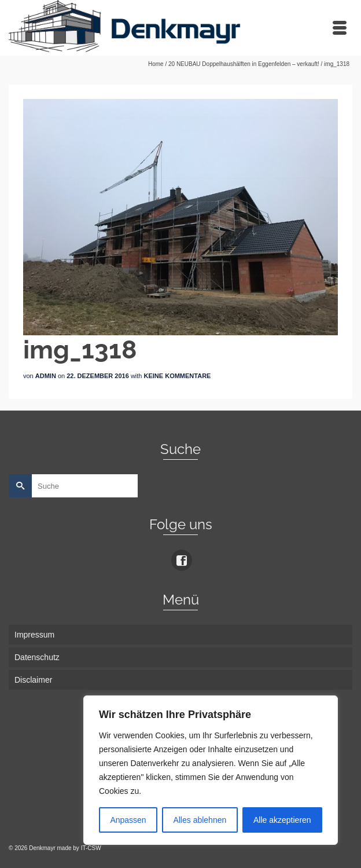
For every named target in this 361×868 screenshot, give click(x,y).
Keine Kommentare (178, 376)
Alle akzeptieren (282, 820)
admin (46, 376)
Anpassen (128, 820)
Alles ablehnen (200, 820)
